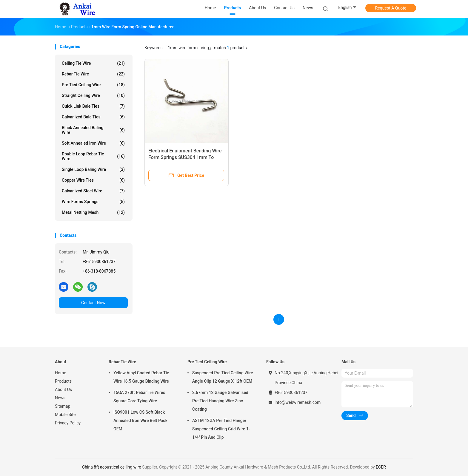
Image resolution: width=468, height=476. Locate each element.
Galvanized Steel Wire (93, 191)
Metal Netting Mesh (93, 212)
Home (61, 373)
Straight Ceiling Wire (93, 95)
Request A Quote (391, 8)
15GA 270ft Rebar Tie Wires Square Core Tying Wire (139, 397)
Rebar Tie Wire (93, 74)
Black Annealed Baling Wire (93, 130)
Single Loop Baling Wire (93, 169)
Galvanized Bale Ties (93, 117)
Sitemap (63, 406)
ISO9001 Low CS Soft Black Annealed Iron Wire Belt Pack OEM (140, 421)
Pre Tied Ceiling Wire (93, 85)
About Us (63, 390)
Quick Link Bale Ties (93, 106)
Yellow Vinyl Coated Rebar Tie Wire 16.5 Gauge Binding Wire (141, 377)
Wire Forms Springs (93, 202)
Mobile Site (65, 415)
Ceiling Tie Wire (93, 63)
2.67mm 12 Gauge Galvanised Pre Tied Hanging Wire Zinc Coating (220, 401)
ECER (381, 467)
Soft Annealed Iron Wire (93, 143)
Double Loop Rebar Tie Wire (93, 156)
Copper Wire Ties (93, 180)
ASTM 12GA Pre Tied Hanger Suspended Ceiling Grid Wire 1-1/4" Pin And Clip (221, 429)
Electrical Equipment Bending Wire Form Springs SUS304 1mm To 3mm (185, 157)
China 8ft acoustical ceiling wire (112, 467)
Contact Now (93, 303)
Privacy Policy (68, 423)
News (60, 398)
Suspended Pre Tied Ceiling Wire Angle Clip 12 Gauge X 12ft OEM (223, 377)
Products (63, 381)
